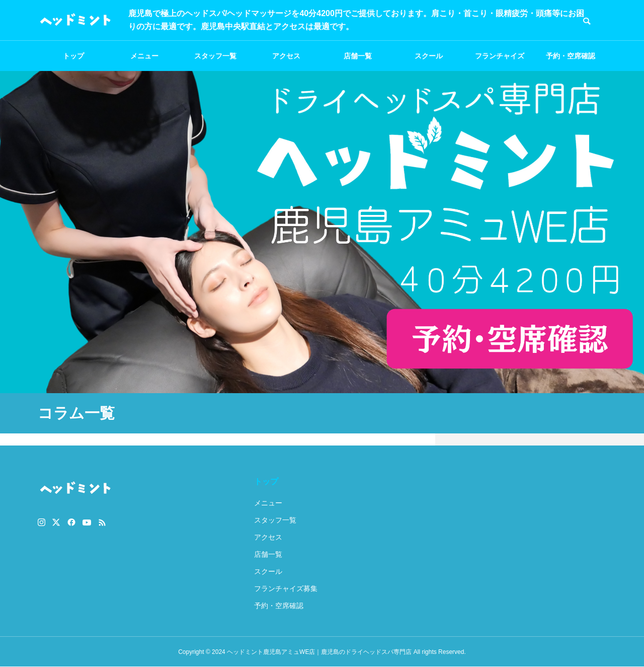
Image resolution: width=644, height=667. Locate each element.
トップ (73, 56)
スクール (429, 56)
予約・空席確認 (571, 56)
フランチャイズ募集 (500, 61)
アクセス (286, 56)
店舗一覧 (358, 56)
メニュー (144, 56)
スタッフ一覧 (215, 56)
